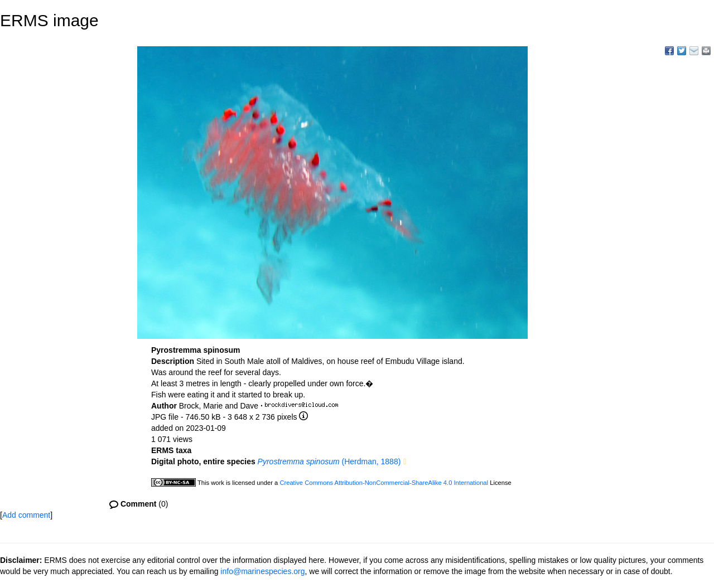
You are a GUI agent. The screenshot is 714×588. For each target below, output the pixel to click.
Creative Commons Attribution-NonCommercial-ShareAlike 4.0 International (384, 483)
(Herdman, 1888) (329, 461)
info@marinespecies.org (262, 571)
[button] (405, 462)
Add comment (26, 515)
